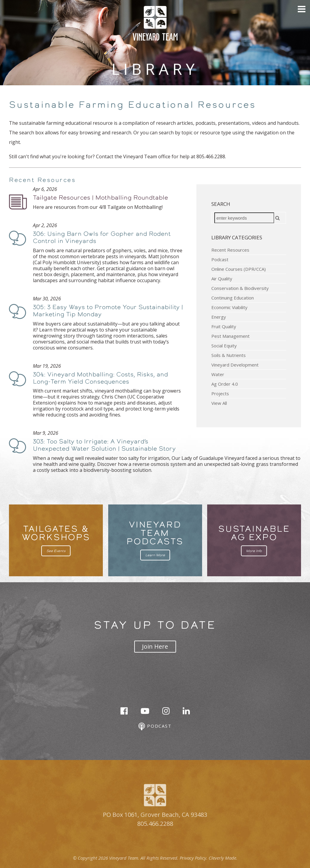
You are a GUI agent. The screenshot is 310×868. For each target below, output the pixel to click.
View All (219, 403)
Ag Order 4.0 (225, 384)
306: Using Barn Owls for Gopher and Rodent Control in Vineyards (102, 237)
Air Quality (222, 279)
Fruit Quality (224, 326)
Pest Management (230, 336)
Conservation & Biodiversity (240, 288)
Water (218, 374)
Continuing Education (233, 298)
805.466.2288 (155, 824)
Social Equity (224, 346)
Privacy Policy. (194, 858)
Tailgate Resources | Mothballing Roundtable (100, 197)
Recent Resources (230, 250)
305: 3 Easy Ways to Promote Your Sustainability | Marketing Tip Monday (108, 311)
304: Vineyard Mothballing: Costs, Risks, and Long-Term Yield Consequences (100, 378)
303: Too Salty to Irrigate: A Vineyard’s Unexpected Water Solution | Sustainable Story (104, 445)
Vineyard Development (235, 365)
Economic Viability (229, 307)
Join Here (155, 646)
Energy (219, 317)
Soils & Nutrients (229, 355)
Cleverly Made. (223, 858)
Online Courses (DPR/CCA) (239, 269)
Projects (220, 393)
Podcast (220, 259)
